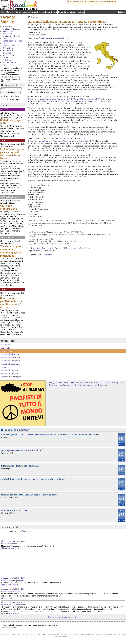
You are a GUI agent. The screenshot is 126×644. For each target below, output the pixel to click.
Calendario (63, 12)
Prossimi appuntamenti (16, 430)
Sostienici (112, 2)
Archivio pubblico (10, 96)
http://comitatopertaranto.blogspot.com (51, 38)
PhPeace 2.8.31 (65, 634)
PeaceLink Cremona (10, 364)
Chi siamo (73, 2)
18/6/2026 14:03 (19, 541)
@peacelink (6, 541)
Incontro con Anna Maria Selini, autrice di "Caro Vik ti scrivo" (30, 495)
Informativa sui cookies (100, 634)
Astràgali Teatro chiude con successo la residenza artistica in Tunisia (34, 479)
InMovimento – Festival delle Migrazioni (20, 466)
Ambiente (7, 26)
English (80, 12)
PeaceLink (8, 341)
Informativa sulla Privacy (81, 634)
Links (5, 58)
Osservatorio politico (12, 41)
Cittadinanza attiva (32, 12)
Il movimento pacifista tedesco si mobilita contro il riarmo (12, 303)
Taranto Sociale (8, 19)
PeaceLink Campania (10, 361)
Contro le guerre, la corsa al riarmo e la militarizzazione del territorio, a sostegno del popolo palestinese (50, 435)
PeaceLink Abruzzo (10, 354)
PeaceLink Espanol (9, 370)
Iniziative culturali (11, 36)
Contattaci (84, 2)
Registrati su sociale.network (63, 617)
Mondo (18, 12)
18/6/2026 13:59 (19, 578)
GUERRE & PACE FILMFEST (14, 510)
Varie (5, 65)
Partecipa (94, 2)
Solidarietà (8, 48)
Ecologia (46, 12)
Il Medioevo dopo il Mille (12, 122)
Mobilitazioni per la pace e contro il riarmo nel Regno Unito (12, 154)
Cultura (10, 12)
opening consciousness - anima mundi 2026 (22, 450)
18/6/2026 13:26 (19, 602)
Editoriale (5, 348)
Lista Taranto (11, 85)
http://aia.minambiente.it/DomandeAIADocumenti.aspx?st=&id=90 (60, 141)
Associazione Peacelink (20, 531)
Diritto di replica (115, 634)
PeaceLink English (11, 197)
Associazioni (8, 31)
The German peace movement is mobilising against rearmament (12, 251)
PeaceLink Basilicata (10, 357)
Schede (4, 109)
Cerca (103, 2)
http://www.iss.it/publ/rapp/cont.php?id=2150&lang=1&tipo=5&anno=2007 (64, 99)
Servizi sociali (9, 46)
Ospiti (54, 12)
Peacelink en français (11, 377)
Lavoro (6, 38)
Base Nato (7, 34)
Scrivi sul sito (9, 55)
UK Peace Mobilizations (8, 207)
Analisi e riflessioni (11, 29)
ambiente (48, 255)
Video (73, 12)
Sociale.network (10, 62)
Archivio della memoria (9, 52)
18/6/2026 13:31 (19, 589)
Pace (3, 12)
